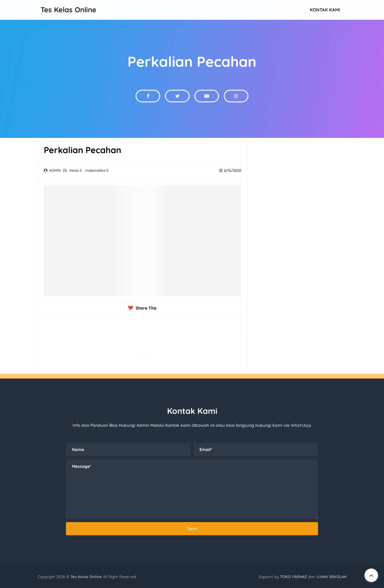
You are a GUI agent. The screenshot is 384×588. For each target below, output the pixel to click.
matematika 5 (97, 170)
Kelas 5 (76, 170)
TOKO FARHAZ (293, 577)
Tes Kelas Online (86, 577)
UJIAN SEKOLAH (331, 577)
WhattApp (301, 425)
